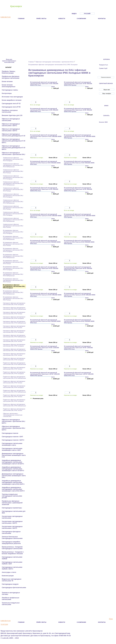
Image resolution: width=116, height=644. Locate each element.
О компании (81, 19)
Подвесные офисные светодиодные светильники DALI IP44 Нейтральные (14, 377)
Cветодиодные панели (10, 433)
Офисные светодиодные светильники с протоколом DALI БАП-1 (13, 421)
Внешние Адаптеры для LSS (12, 115)
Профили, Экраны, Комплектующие (9, 72)
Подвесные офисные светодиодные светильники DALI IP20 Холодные (14, 359)
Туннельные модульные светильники (11, 604)
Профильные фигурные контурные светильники (11, 77)
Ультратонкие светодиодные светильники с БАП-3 (12, 527)
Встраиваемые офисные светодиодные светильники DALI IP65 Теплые (13, 298)
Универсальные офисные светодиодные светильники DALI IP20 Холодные (13, 159)
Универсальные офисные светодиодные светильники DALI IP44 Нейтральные (13, 183)
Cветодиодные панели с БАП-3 (13, 440)
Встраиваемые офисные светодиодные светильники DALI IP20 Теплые (13, 244)
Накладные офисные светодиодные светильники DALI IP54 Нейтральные (14, 336)
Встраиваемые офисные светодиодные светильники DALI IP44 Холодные (13, 250)
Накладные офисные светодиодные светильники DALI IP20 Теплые (14, 313)
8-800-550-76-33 (6, 17)
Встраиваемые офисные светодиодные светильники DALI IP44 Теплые (13, 262)
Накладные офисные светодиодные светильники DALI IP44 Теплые (14, 327)
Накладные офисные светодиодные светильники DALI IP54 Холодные (14, 331)
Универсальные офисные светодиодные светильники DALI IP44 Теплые (13, 189)
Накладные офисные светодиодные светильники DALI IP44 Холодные (14, 318)
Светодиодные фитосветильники (14, 588)
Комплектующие (8, 576)
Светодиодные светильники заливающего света (12, 444)
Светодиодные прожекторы (12, 508)
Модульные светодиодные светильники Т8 (12, 580)
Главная (21, 19)
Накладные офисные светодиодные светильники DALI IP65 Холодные (14, 345)
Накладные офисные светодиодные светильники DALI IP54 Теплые (14, 341)
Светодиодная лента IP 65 (11, 107)
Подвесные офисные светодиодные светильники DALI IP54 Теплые (14, 396)
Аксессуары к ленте (9, 572)
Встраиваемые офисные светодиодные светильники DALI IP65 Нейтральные (13, 292)
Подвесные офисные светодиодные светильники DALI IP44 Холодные (14, 373)
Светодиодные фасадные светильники (11, 532)
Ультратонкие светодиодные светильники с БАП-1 (12, 522)
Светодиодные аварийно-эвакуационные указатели (11, 543)
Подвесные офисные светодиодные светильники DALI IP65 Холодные (14, 400)
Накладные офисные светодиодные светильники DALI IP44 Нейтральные (14, 322)
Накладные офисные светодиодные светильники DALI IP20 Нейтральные (14, 308)
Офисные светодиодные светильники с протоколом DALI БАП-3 (13, 428)
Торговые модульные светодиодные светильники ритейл (12, 496)
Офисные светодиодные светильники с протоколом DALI (14, 154)
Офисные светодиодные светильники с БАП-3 (11, 130)
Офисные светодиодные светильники (11, 120)
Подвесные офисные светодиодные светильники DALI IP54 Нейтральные (14, 391)
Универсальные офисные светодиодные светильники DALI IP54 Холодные (13, 195)
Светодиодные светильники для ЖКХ (14, 512)
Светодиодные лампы (10, 90)
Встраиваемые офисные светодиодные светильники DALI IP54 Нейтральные (13, 274)
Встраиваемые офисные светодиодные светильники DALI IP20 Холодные (13, 232)
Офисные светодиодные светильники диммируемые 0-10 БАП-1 (13, 141)
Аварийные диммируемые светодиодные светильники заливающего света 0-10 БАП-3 (13, 469)
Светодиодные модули (10, 584)
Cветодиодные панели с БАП (13, 437)
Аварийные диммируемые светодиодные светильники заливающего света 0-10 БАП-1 (13, 462)
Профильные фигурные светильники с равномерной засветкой (12, 503)
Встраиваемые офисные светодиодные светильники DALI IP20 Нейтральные (13, 238)
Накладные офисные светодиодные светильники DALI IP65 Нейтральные (14, 350)
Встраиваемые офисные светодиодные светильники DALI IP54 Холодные (13, 268)
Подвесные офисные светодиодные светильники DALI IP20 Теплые (14, 368)
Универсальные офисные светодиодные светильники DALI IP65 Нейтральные (13, 220)
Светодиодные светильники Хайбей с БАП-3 (12, 568)
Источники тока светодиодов (13, 97)
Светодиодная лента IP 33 (11, 104)
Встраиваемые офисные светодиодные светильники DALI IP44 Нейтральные (13, 256)
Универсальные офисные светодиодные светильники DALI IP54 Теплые (13, 208)
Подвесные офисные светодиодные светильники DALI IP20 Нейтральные (14, 364)
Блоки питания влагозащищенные (9, 86)
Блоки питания (7, 82)
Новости (62, 19)
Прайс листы (41, 19)
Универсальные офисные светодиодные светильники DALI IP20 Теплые (13, 171)
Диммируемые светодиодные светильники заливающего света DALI (14, 476)
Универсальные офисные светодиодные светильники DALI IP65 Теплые (13, 226)
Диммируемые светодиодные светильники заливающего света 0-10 (14, 455)
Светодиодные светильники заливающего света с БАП (12, 449)
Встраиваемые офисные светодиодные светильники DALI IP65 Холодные (14, 286)
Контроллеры (7, 93)
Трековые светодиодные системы (11, 593)
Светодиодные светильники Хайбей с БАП (12, 563)
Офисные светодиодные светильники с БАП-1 (11, 125)
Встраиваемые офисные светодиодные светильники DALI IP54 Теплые (13, 280)
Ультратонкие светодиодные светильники (12, 517)
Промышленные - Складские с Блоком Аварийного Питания (13, 553)
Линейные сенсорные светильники (10, 111)
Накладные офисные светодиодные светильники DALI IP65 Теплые (14, 354)
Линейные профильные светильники (11, 599)
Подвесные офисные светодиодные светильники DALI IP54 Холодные (14, 387)
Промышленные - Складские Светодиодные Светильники (12, 548)
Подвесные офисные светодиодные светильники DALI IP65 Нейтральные (14, 405)
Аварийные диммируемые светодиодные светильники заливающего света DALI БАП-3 (13, 489)
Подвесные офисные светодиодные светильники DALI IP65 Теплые (14, 410)
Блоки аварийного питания (12, 100)
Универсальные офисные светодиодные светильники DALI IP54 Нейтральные (13, 202)
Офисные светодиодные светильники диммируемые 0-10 (14, 135)
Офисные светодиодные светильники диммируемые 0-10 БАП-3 (13, 148)
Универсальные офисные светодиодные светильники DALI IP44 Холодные (13, 177)
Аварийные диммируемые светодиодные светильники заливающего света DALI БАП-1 (13, 482)
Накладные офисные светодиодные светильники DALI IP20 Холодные (14, 304)
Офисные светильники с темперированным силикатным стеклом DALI (13, 415)
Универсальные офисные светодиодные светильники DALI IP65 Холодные (13, 214)
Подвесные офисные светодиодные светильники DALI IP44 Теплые (14, 382)
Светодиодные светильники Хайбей (12, 558)
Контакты (102, 19)
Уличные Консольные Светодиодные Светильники (12, 538)
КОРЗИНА (107, 59)
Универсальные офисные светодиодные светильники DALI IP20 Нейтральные (13, 165)
